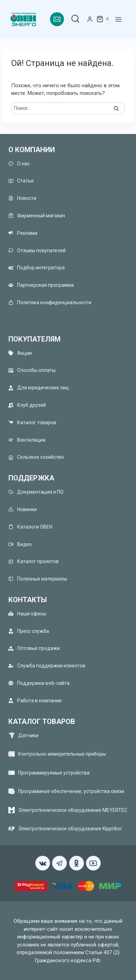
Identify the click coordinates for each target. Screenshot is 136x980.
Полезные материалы (38, 579)
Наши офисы (27, 614)
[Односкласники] (77, 863)
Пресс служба (29, 631)
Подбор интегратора (37, 268)
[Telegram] (59, 863)
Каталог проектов (34, 562)
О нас (19, 163)
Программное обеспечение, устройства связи (71, 791)
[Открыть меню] (118, 19)
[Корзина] (104, 19)
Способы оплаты (32, 370)
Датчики (28, 735)
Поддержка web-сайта (39, 683)
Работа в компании (35, 700)
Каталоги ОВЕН (30, 527)
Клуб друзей (27, 405)
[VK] (43, 863)
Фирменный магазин (37, 216)
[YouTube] (93, 863)
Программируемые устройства (54, 773)
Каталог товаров (32, 422)
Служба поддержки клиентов (47, 666)
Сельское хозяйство (36, 457)
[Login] (90, 19)
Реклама (23, 233)
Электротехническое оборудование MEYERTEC (73, 810)
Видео (20, 544)
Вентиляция (27, 440)
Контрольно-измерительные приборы (62, 754)
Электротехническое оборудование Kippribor (70, 829)
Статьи (21, 181)
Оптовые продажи (34, 648)
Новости (22, 198)
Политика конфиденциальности (50, 302)
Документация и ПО (36, 492)
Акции (20, 353)
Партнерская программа (41, 285)
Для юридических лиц (39, 388)
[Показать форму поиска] (75, 19)
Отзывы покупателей (37, 250)
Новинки (23, 509)
